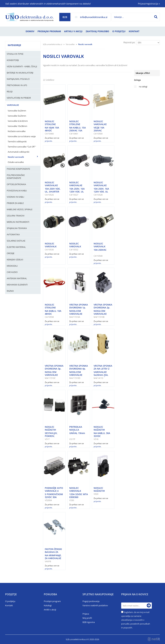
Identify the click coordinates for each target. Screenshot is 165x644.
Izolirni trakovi (16, 216)
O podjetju (119, 31)
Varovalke (13, 105)
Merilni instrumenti (18, 222)
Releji (10, 91)
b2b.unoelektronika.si (53, 44)
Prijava (86, 614)
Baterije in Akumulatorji (20, 73)
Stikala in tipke (15, 54)
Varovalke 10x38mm (17, 126)
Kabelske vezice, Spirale (20, 209)
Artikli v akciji (73, 31)
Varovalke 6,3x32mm (18, 121)
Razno (10, 291)
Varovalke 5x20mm (17, 111)
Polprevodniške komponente (16, 177)
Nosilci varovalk (16, 157)
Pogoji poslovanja (91, 601)
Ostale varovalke (16, 162)
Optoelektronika (16, 184)
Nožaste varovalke (17, 131)
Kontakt (134, 31)
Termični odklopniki (17, 142)
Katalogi (48, 605)
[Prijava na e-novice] (149, 606)
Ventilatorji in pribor (19, 98)
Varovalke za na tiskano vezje (22, 136)
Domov (30, 31)
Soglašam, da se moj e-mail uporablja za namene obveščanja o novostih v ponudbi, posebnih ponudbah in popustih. (136, 620)
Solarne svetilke (16, 241)
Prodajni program (49, 31)
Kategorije (14, 45)
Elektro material (16, 247)
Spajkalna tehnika (17, 228)
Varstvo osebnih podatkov (95, 605)
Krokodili (12, 266)
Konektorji (13, 60)
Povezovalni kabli (17, 191)
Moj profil (87, 618)
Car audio (12, 272)
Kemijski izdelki (15, 260)
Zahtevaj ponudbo (97, 31)
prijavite (48, 141)
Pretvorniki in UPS (17, 85)
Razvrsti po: (129, 42)
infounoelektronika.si (94, 17)
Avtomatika (13, 234)
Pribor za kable (15, 203)
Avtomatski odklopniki (19, 152)
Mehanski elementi (17, 285)
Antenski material (17, 278)
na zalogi (143, 87)
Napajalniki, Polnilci (18, 79)
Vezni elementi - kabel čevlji (22, 66)
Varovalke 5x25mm (17, 116)
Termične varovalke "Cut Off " (22, 147)
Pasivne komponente (18, 169)
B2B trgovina (89, 622)
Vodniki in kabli (15, 197)
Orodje (11, 253)
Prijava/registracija (149, 4)
